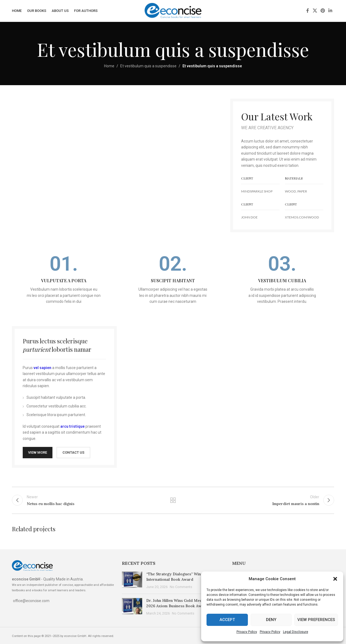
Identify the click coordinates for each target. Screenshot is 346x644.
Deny (271, 620)
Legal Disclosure (296, 632)
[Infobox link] (64, 279)
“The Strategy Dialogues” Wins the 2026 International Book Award (183, 577)
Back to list (173, 500)
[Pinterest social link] (323, 11)
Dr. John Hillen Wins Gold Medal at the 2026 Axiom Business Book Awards (182, 603)
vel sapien (42, 368)
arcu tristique (72, 426)
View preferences (316, 620)
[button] (335, 579)
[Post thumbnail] (132, 581)
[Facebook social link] (308, 11)
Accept (227, 620)
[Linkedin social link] (330, 11)
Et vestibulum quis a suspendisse (148, 66)
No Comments (181, 587)
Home (109, 66)
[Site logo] (173, 11)
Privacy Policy (247, 632)
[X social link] (315, 11)
